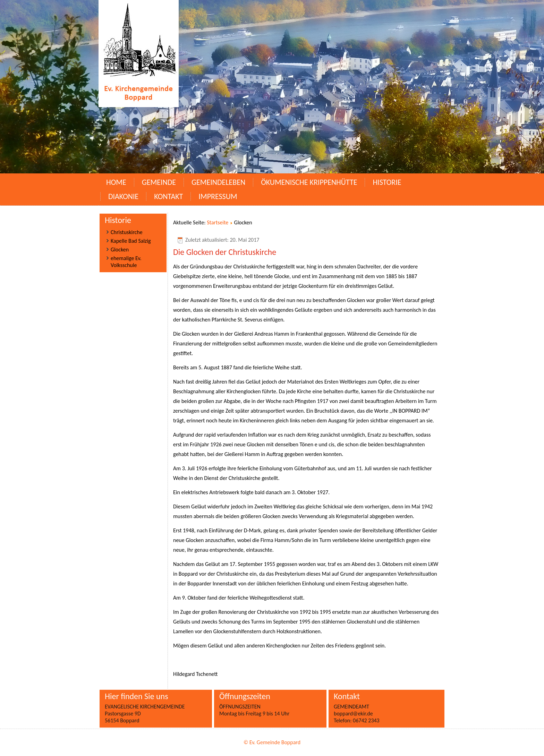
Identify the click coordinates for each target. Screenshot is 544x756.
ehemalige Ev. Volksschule (126, 262)
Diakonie (123, 196)
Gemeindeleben (218, 182)
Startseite (218, 222)
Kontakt (168, 196)
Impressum (218, 196)
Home (116, 182)
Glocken (120, 250)
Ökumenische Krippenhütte (309, 182)
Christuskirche (127, 232)
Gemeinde (159, 182)
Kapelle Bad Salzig (131, 241)
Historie (387, 182)
